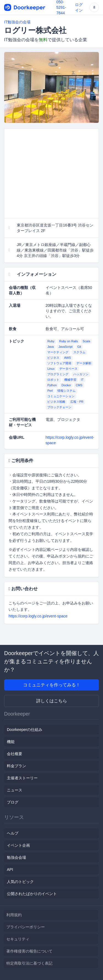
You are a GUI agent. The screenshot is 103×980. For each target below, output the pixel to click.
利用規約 (14, 915)
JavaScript (66, 347)
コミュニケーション (61, 396)
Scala (87, 341)
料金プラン (16, 766)
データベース (68, 369)
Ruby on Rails (68, 341)
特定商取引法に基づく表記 (29, 963)
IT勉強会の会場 (17, 22)
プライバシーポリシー (26, 927)
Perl (50, 391)
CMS (79, 385)
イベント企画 (18, 845)
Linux (51, 369)
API (10, 869)
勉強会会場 (16, 857)
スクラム (79, 352)
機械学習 (70, 380)
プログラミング (58, 374)
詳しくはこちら (52, 701)
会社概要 (15, 754)
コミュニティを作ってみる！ (52, 685)
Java (50, 347)
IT (82, 380)
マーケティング (58, 352)
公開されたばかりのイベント (32, 894)
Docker (66, 385)
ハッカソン (81, 374)
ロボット (53, 380)
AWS (68, 358)
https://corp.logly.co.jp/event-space (38, 616)
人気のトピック (20, 882)
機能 (11, 742)
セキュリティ (18, 939)
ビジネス (53, 358)
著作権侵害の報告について (29, 951)
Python (52, 385)
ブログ (13, 802)
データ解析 (84, 363)
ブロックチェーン (59, 407)
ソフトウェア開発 (59, 363)
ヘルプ (13, 833)
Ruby (51, 341)
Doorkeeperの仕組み (25, 730)
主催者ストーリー (22, 778)
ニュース (15, 790)
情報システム (66, 391)
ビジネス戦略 (56, 402)
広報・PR (77, 402)
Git (79, 347)
